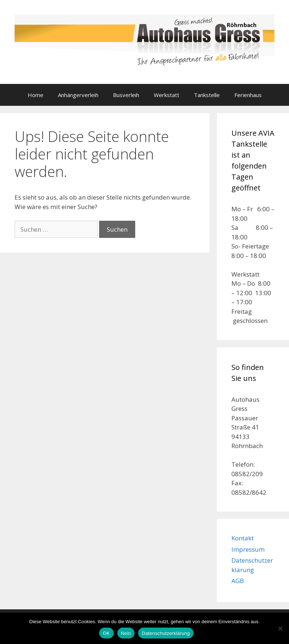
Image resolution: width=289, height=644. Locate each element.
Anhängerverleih (78, 95)
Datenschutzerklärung (166, 633)
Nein (126, 633)
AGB (238, 581)
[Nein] (280, 628)
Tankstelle (207, 95)
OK (106, 633)
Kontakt (243, 538)
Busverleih (126, 95)
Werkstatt (167, 95)
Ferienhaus (248, 95)
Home (36, 95)
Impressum (248, 549)
